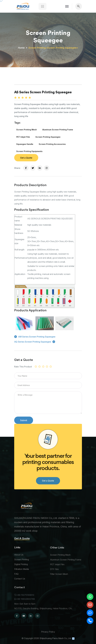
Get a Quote (26, 158)
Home (21, 48)
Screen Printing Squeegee (62, 48)
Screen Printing (37, 48)
